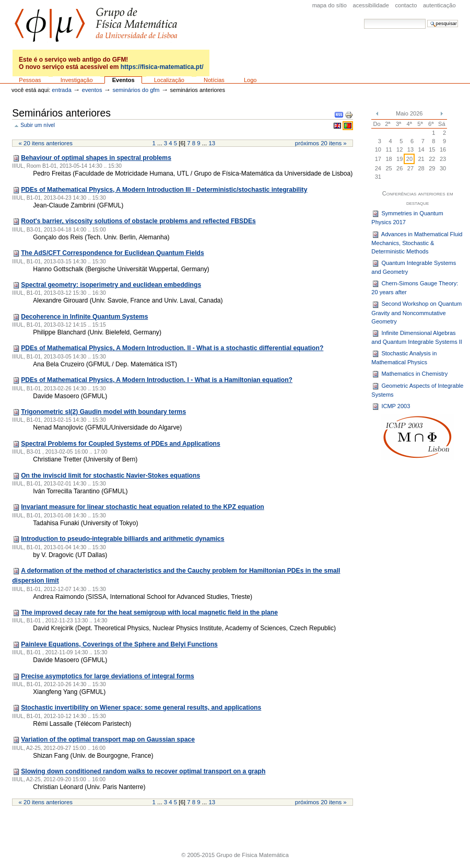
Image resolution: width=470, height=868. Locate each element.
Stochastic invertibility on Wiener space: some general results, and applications (141, 708)
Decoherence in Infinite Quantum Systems (84, 317)
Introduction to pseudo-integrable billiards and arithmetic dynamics (122, 539)
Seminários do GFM (136, 90)
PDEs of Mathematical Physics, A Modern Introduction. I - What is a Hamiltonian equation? (157, 380)
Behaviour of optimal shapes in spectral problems (96, 158)
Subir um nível (38, 125)
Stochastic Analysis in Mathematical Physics (404, 357)
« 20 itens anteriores (46, 143)
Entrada (61, 90)
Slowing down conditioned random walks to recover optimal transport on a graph (143, 771)
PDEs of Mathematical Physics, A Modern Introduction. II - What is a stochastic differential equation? (172, 348)
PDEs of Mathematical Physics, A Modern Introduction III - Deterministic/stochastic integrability (164, 190)
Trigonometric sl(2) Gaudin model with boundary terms (103, 412)
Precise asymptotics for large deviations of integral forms (108, 676)
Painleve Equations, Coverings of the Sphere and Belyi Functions (119, 644)
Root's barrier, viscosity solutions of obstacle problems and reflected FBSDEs (138, 221)
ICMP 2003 (391, 407)
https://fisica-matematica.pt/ (162, 67)
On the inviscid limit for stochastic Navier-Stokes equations (110, 476)
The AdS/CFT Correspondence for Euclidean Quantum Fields (113, 253)
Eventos (124, 80)
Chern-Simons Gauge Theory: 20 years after (415, 287)
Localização (169, 80)
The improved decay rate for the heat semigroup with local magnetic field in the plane (149, 612)
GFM (96, 25)
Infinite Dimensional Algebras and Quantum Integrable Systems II (417, 337)
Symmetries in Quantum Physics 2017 (407, 217)
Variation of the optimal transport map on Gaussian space (108, 739)
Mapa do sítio (330, 5)
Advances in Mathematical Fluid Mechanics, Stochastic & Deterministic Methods (417, 243)
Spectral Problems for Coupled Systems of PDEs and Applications (121, 444)
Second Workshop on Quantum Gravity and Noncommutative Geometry (416, 313)
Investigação (77, 80)
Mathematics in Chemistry (409, 374)
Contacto (406, 5)
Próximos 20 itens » (321, 143)
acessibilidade (371, 5)
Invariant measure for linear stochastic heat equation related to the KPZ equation (143, 507)
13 (212, 143)
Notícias (214, 80)
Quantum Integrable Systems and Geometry (414, 267)
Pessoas (30, 80)
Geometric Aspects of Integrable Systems (417, 390)
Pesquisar (364, 19)
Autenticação (439, 5)
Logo (250, 80)
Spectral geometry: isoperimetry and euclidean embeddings (111, 285)
